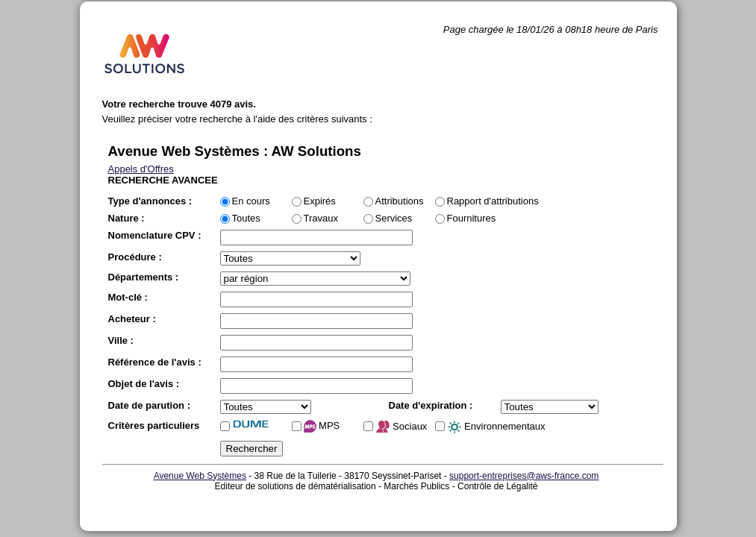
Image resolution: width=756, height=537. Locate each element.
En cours (251, 201)
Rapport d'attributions (493, 201)
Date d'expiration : (431, 405)
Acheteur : (132, 319)
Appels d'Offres (141, 169)
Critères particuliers (154, 425)
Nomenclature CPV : (155, 235)
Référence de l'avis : (155, 362)
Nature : (126, 218)
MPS (322, 426)
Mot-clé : (128, 297)
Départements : (144, 277)
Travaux (321, 218)
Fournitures (472, 218)
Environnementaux (496, 427)
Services (394, 218)
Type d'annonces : (150, 201)
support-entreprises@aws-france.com (524, 476)
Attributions (400, 201)
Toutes (246, 218)
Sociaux (402, 427)
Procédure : (135, 257)
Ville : (121, 340)
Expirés (320, 201)
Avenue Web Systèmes (200, 476)
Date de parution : (150, 405)
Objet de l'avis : (144, 384)
